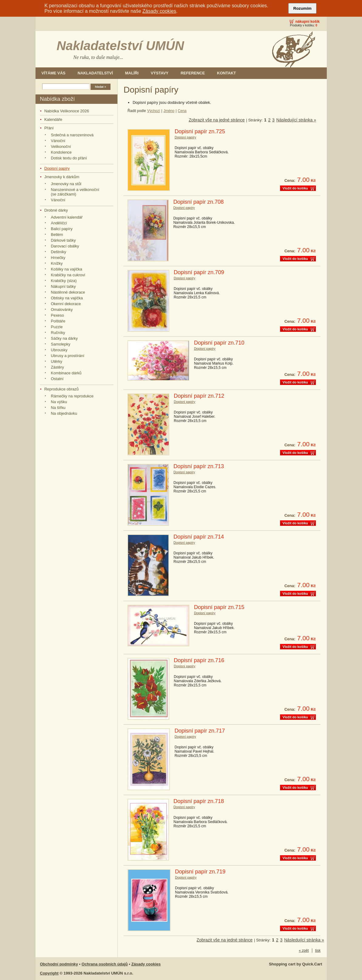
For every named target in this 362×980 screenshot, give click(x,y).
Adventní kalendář (67, 217)
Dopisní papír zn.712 (199, 396)
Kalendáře (53, 119)
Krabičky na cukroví (68, 275)
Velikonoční (61, 146)
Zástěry (58, 367)
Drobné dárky (56, 210)
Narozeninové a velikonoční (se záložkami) (75, 192)
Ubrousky (59, 350)
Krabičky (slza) (64, 281)
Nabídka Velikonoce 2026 (67, 111)
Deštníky (59, 252)
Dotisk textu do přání (69, 158)
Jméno (169, 111)
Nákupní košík (307, 22)
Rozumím (303, 8)
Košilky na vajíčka (67, 269)
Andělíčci (59, 223)
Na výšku (59, 402)
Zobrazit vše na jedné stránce (217, 120)
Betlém (57, 235)
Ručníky (58, 333)
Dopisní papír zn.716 (199, 660)
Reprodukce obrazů (61, 389)
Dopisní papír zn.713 (199, 466)
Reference (193, 73)
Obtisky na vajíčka (67, 298)
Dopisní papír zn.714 (199, 537)
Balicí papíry (62, 229)
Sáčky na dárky (64, 338)
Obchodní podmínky (59, 964)
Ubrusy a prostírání (68, 356)
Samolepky (61, 344)
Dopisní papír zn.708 (198, 202)
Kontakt (226, 73)
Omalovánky (62, 310)
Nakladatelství (95, 73)
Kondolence (61, 152)
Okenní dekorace (66, 304)
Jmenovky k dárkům (62, 177)
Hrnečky (58, 258)
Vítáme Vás (54, 73)
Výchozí (154, 111)
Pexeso (58, 315)
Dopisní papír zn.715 (219, 607)
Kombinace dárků (66, 373)
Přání (49, 128)
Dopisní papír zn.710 (219, 343)
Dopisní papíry (57, 168)
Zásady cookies (159, 11)
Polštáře (58, 321)
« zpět (304, 951)
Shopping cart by (295, 964)
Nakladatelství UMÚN (120, 46)
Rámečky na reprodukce (72, 396)
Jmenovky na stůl (66, 184)
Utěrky (57, 361)
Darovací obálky (65, 246)
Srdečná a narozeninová (72, 135)
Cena (182, 111)
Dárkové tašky (63, 240)
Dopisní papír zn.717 (200, 731)
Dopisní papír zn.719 (200, 872)
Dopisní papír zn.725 (200, 131)
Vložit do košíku (295, 188)
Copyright (49, 973)
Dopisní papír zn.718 (199, 801)
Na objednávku (64, 413)
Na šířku (58, 408)
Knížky (57, 263)
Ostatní (57, 379)
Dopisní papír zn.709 (199, 272)
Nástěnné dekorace (68, 292)
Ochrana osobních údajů (105, 964)
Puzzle (57, 327)
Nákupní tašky (63, 286)
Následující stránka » (296, 120)
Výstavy (160, 73)
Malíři (132, 73)
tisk (318, 951)
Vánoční (58, 141)
